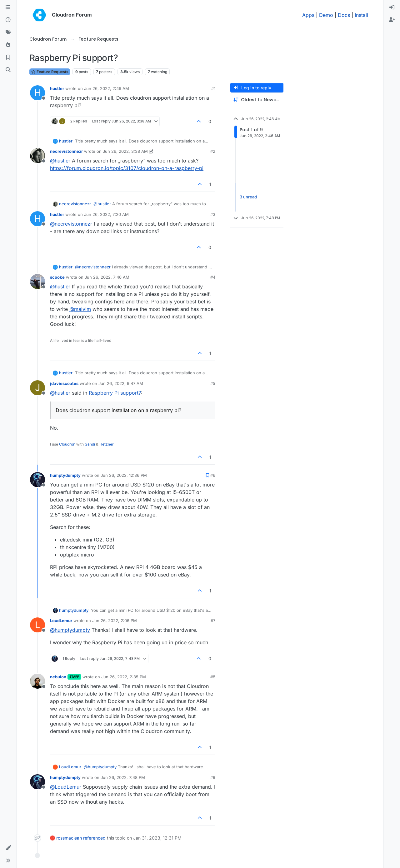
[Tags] (8, 32)
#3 (213, 214)
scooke (57, 277)
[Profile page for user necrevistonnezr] (37, 156)
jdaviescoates (64, 383)
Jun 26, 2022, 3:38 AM (125, 151)
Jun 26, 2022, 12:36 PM (124, 475)
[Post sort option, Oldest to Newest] (257, 100)
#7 (213, 621)
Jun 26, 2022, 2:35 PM (124, 677)
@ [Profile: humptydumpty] (70, 630)
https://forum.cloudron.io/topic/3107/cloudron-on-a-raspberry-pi (127, 168)
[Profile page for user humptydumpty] (37, 480)
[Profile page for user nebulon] (37, 681)
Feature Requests (50, 72)
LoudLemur (61, 621)
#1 (213, 88)
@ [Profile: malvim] (80, 309)
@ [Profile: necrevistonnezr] (71, 224)
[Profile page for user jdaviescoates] (37, 388)
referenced (94, 838)
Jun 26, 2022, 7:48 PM (123, 777)
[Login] (392, 7)
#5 (213, 383)
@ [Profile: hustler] (60, 161)
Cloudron (67, 444)
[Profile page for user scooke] (37, 282)
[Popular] (8, 45)
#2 (213, 151)
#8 (213, 677)
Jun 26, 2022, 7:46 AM (107, 277)
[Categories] (8, 7)
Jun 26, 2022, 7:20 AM (106, 214)
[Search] (8, 70)
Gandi (90, 444)
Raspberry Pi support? (115, 393)
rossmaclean (69, 838)
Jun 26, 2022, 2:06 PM (115, 621)
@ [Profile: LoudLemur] (66, 787)
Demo (326, 15)
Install (361, 15)
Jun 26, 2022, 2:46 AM (107, 88)
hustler (57, 88)
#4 (213, 277)
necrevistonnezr (66, 151)
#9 (213, 777)
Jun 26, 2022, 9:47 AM (121, 383)
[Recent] (8, 20)
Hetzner (107, 444)
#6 (213, 475)
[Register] (392, 20)
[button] (8, 848)
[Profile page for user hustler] (37, 93)
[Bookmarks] (8, 57)
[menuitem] (392, 7)
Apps (308, 15)
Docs (344, 15)
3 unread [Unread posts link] (248, 197)
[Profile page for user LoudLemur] (37, 625)
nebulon (58, 677)
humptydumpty (65, 475)
